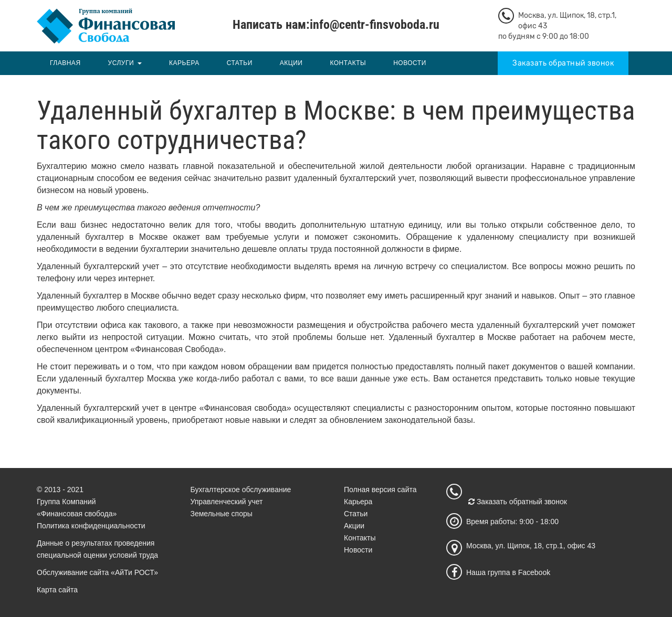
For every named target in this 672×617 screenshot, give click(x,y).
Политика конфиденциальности (91, 526)
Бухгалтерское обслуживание (241, 490)
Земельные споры (222, 514)
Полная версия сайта (380, 490)
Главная (65, 63)
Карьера (184, 63)
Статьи (240, 63)
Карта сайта (57, 590)
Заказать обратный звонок (563, 63)
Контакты (348, 63)
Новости (410, 63)
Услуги (121, 63)
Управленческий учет (227, 502)
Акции (291, 63)
